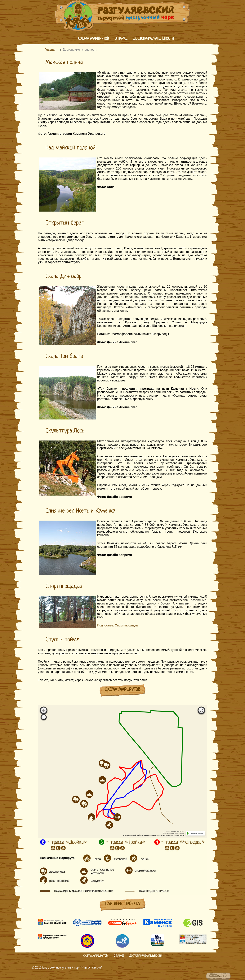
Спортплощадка (64, 586)
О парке (121, 39)
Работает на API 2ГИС (175, 831)
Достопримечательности (154, 39)
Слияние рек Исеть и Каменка (80, 511)
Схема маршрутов (94, 39)
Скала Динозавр (64, 276)
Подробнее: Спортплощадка (118, 625)
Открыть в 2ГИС (197, 833)
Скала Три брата (64, 356)
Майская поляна (64, 62)
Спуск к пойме (62, 640)
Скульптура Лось (65, 431)
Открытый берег (65, 223)
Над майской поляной (71, 148)
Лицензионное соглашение (174, 833)
